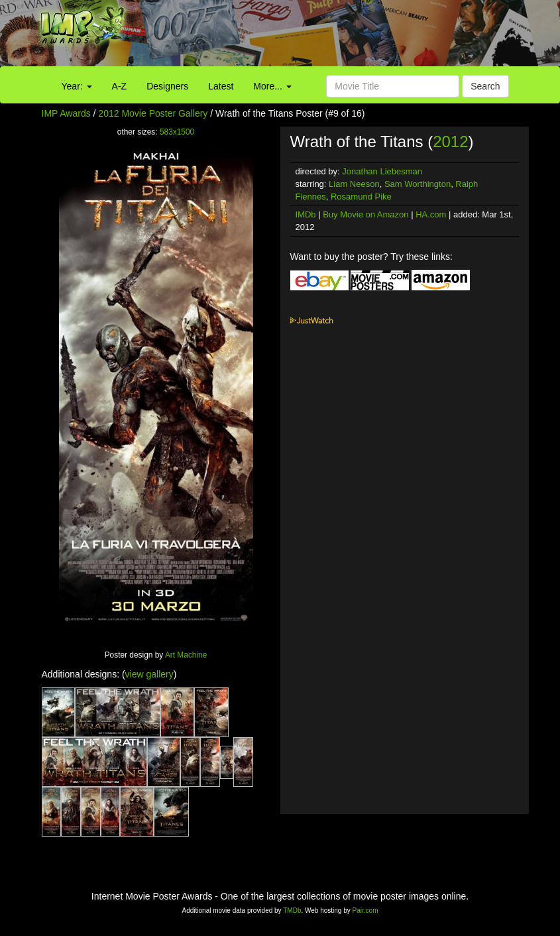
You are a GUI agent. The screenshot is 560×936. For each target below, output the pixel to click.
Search (485, 86)
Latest (221, 86)
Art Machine (186, 655)
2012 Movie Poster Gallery (153, 113)
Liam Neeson (354, 184)
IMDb (306, 214)
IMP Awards (66, 113)
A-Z (120, 86)
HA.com (431, 214)
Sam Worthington (418, 184)
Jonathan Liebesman (382, 171)
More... (272, 86)
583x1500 (177, 132)
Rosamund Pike (361, 197)
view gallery (149, 674)
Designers (167, 86)
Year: (77, 86)
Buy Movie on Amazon (365, 214)
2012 (450, 142)
